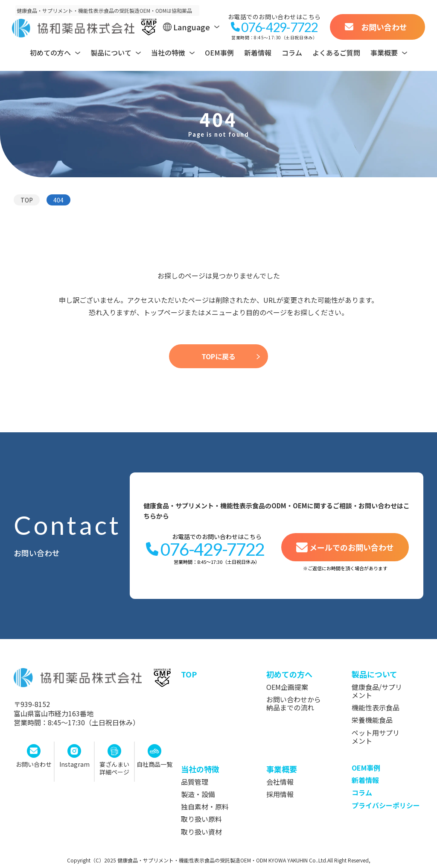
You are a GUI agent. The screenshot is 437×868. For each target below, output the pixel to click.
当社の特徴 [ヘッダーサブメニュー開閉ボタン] (168, 53)
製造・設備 (198, 794)
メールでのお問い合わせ (352, 547)
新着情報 (258, 53)
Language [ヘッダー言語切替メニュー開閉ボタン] (192, 27)
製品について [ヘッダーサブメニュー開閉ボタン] (111, 53)
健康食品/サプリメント (377, 691)
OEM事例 (219, 53)
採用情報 (280, 794)
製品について (374, 674)
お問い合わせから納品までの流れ (294, 704)
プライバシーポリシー (386, 805)
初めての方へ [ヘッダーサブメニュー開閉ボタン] (50, 53)
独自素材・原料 (205, 807)
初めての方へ (289, 674)
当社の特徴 (200, 769)
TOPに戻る (218, 356)
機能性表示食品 (376, 708)
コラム (292, 53)
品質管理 (195, 782)
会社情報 (280, 782)
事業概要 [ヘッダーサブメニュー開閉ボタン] (384, 53)
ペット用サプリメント (376, 737)
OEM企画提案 (287, 687)
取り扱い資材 (201, 832)
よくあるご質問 (336, 53)
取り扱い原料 (201, 819)
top (189, 674)
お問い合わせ (384, 27)
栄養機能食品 (372, 720)
